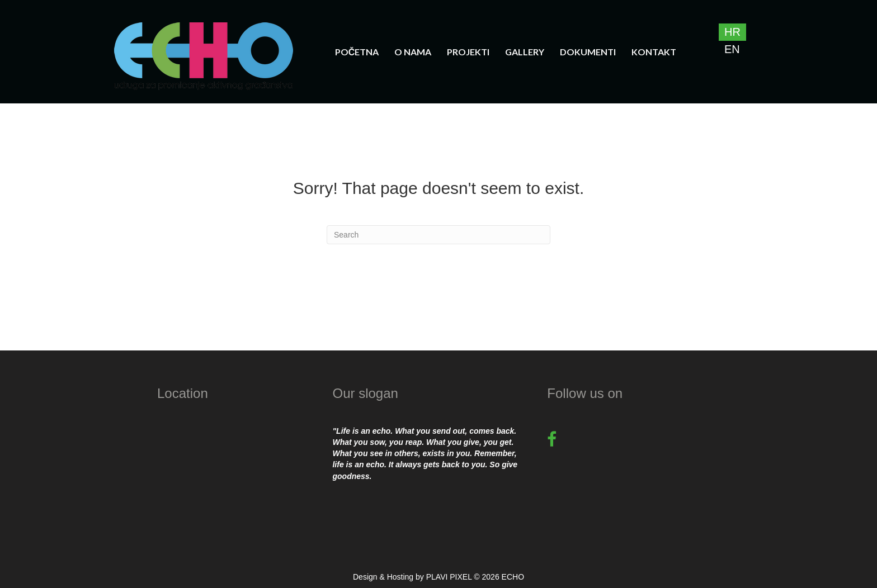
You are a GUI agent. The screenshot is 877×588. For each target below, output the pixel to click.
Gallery (525, 52)
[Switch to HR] (732, 32)
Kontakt (654, 52)
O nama (413, 52)
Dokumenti (588, 52)
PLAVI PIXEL (449, 577)
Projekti (468, 52)
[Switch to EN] (732, 49)
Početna (357, 52)
